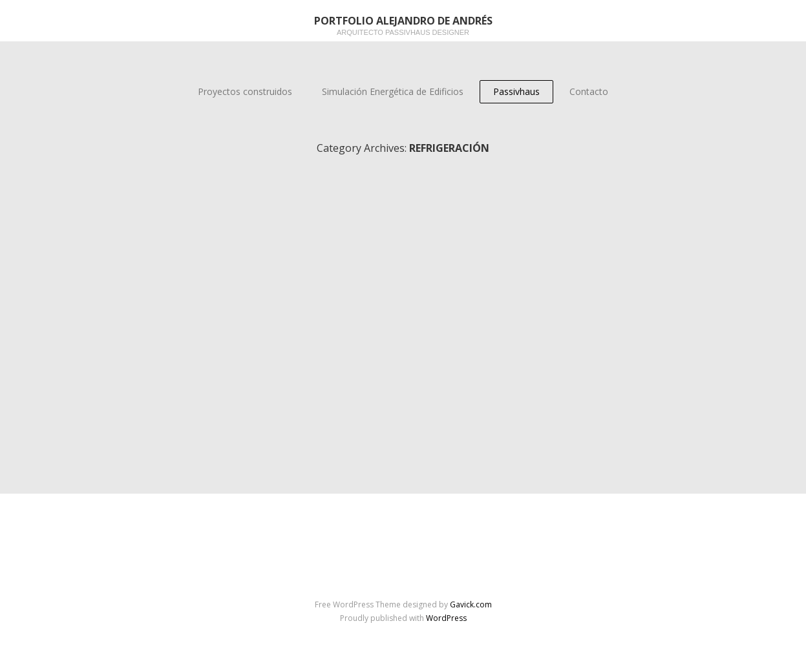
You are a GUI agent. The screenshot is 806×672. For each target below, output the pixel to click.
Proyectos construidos (245, 91)
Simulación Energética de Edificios (393, 91)
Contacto (589, 91)
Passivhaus (516, 91)
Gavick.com (471, 604)
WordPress (446, 618)
